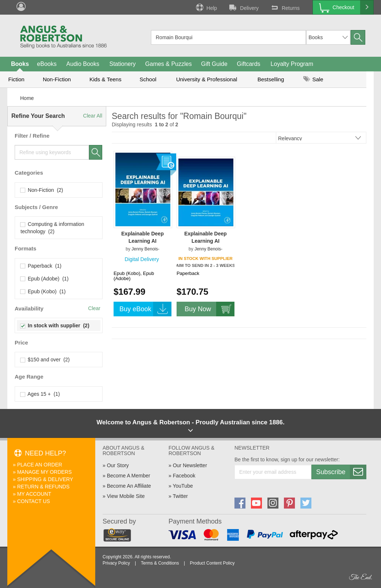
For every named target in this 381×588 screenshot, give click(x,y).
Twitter (180, 496)
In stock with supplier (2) (55, 325)
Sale (313, 79)
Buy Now (210, 309)
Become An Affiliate (129, 486)
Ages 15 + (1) (40, 394)
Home (27, 98)
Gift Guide (214, 64)
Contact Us (34, 501)
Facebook (184, 476)
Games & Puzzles (168, 64)
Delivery (243, 7)
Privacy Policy (116, 563)
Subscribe (341, 472)
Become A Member (129, 476)
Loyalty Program (292, 64)
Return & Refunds (43, 487)
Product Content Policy (212, 563)
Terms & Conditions (160, 563)
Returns (285, 7)
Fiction (16, 79)
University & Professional (207, 79)
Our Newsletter (190, 465)
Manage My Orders (45, 472)
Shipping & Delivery (45, 479)
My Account (34, 494)
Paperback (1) (41, 266)
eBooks (47, 64)
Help (206, 7)
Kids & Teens (105, 79)
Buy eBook (145, 309)
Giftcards (249, 64)
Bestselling (271, 79)
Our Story (118, 465)
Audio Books (83, 64)
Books (20, 64)
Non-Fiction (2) (42, 190)
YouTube (183, 486)
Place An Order (40, 465)
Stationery (122, 64)
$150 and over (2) (45, 360)
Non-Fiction (57, 79)
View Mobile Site (126, 496)
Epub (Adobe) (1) (45, 279)
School (148, 79)
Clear (94, 308)
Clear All (93, 116)
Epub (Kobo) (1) (43, 291)
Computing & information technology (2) (52, 228)
